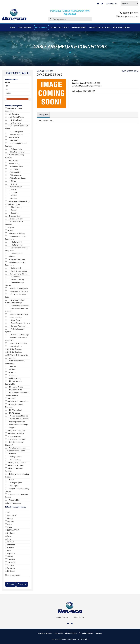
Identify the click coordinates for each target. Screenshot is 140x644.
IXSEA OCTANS (12, 530)
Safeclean (10, 545)
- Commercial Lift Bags (17, 291)
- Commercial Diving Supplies (15, 156)
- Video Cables (13, 172)
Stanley (9, 557)
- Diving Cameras (14, 457)
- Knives (10, 257)
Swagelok (10, 568)
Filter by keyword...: (13, 575)
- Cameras (11, 454)
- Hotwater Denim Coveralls (14, 223)
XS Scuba (10, 571)
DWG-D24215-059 (46, 71)
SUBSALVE (10, 562)
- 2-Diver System (14, 132)
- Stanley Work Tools (15, 260)
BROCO (9, 519)
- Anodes (10, 358)
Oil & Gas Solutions (121, 28)
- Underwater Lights (15, 434)
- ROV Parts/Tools (14, 410)
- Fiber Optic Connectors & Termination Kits (17, 394)
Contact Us (59, 633)
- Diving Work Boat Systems (14, 470)
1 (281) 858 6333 (131, 13)
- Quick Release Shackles (17, 416)
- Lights (10, 480)
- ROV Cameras (13, 460)
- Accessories (13, 277)
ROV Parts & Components (16, 355)
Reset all (22, 584)
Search (10, 584)
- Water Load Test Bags (17, 335)
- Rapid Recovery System (17, 323)
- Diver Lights (12, 164)
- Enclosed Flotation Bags (16, 296)
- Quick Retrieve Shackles (17, 419)
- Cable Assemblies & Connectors (15, 362)
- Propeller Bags (14, 317)
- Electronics (12, 161)
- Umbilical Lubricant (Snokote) (15, 444)
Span (8, 551)
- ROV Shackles (13, 413)
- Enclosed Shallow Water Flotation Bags (15, 301)
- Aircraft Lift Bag (15, 280)
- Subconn (12, 213)
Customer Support (45, 633)
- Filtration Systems (15, 152)
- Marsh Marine (14, 207)
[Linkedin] (102, 4)
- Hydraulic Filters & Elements (14, 406)
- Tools (9, 231)
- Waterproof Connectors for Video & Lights (17, 203)
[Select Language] (130, 4)
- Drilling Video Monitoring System (17, 476)
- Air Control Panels (15, 117)
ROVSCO (10, 542)
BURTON (10, 522)
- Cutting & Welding (15, 233)
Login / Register (86, 633)
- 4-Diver (11, 199)
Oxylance (10, 533)
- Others (10, 370)
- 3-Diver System (14, 135)
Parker (9, 536)
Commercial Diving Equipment (13, 110)
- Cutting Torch (14, 245)
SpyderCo (10, 554)
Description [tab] (43, 115)
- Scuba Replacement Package (16, 145)
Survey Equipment (79, 28)
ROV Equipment (41, 28)
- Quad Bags (12, 320)
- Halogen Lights (14, 167)
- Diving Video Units (14, 466)
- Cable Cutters (13, 378)
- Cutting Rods (14, 242)
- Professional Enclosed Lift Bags (17, 310)
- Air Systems (12, 114)
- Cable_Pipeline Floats (17, 289)
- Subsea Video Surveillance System (17, 496)
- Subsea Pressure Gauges (17, 425)
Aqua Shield (11, 516)
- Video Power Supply (16, 178)
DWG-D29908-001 (129, 71)
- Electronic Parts (14, 390)
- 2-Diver (11, 184)
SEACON (10, 548)
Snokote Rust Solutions (15, 439)
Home (13, 28)
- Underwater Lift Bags (16, 274)
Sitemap (99, 633)
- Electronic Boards (14, 387)
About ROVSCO (112, 4)
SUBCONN (10, 560)
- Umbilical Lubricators (15, 431)
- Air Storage (12, 138)
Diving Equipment (25, 28)
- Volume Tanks (14, 149)
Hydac (9, 527)
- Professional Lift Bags (17, 314)
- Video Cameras (14, 175)
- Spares (10, 228)
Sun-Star (10, 565)
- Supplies (10, 428)
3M (7, 513)
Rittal (8, 539)
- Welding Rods (14, 254)
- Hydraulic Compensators (17, 402)
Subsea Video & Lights (60, 28)
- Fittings (10, 399)
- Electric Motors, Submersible (14, 383)
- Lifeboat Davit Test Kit (17, 306)
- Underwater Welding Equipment (16, 249)
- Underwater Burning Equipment (16, 238)
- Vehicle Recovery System (15, 330)
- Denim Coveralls (14, 219)
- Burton (10, 367)
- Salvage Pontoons (15, 326)
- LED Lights (12, 169)
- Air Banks (12, 140)
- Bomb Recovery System (14, 284)
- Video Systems (14, 187)
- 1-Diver (11, 181)
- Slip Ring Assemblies (15, 422)
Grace (9, 524)
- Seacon (11, 210)
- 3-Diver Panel (13, 123)
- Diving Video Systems (16, 463)
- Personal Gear (13, 216)
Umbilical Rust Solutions (100, 28)
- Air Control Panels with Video (17, 127)
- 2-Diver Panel (13, 120)
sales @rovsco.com (129, 17)
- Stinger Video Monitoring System (17, 490)
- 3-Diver (11, 196)
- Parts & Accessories (16, 271)
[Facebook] (98, 4)
